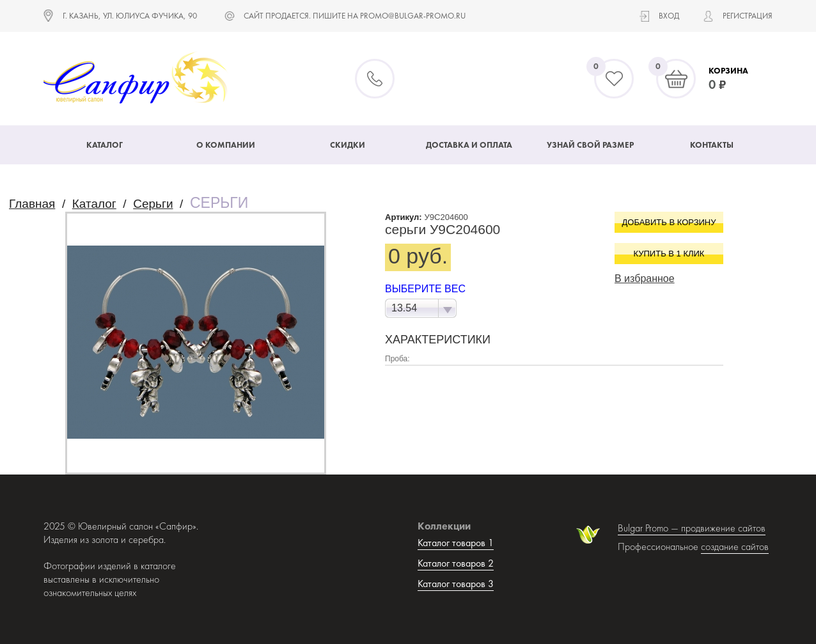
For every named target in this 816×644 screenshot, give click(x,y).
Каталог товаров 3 (456, 584)
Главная (32, 204)
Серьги (153, 204)
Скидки (348, 145)
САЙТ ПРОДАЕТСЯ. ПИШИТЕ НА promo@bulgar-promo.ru (355, 16)
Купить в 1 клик (669, 254)
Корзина (728, 71)
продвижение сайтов (723, 528)
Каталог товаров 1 (456, 543)
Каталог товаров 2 (456, 563)
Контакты (712, 145)
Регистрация (748, 16)
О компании (226, 145)
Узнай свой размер (590, 145)
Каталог (105, 145)
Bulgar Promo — (649, 528)
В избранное (645, 279)
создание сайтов (735, 546)
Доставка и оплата (469, 145)
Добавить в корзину (669, 222)
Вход (669, 16)
